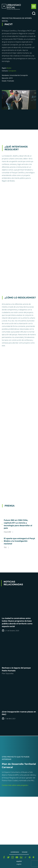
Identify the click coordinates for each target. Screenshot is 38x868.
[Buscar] (34, 13)
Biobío (9, 68)
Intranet (25, 852)
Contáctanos (15, 852)
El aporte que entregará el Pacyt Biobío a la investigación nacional (19, 541)
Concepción (12, 71)
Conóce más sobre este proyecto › (15, 785)
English (19, 864)
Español (19, 861)
